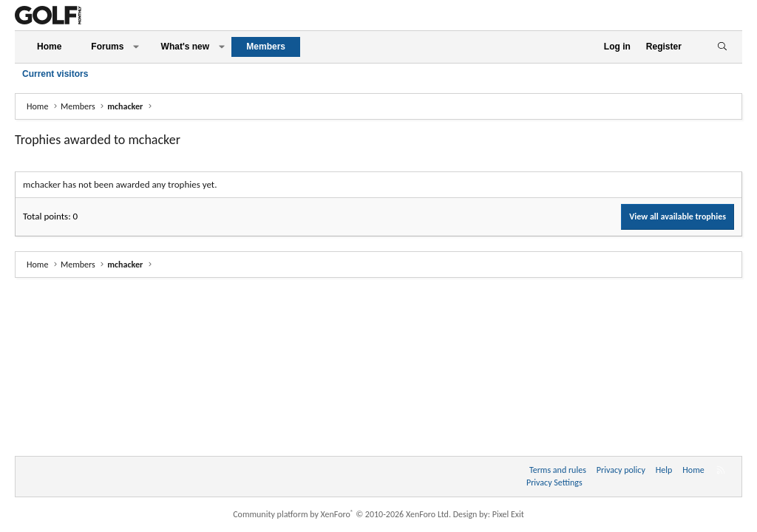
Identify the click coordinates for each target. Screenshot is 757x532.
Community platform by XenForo (342, 514)
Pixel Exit (508, 514)
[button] (136, 47)
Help (664, 470)
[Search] (722, 47)
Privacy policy (621, 470)
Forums (107, 47)
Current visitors (55, 74)
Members (266, 47)
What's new (186, 47)
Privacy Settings (554, 482)
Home (49, 47)
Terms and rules (558, 470)
